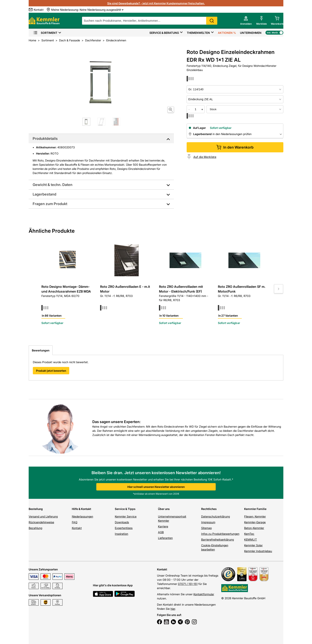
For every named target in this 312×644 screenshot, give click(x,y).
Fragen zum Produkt (50, 204)
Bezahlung (35, 528)
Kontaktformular (204, 594)
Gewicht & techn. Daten (53, 185)
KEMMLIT (251, 539)
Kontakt (77, 528)
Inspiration (121, 534)
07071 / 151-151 (188, 584)
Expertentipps (124, 528)
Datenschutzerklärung (215, 516)
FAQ (75, 522)
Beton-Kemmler (254, 528)
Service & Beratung (164, 33)
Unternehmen (251, 33)
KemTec (249, 534)
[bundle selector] (245, 109)
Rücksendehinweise (41, 522)
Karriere (163, 526)
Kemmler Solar (253, 545)
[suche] (150, 21)
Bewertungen (41, 350)
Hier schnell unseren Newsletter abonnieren (156, 487)
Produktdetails (45, 139)
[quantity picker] (196, 109)
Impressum (208, 522)
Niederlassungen (82, 516)
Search (212, 21)
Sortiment (45, 33)
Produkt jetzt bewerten (51, 371)
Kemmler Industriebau (258, 551)
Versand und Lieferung (43, 516)
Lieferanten (165, 538)
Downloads (122, 522)
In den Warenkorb (235, 147)
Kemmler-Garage (255, 522)
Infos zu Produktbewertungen (220, 534)
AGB (161, 532)
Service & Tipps (125, 509)
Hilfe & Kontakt (81, 509)
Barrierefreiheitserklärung (217, 539)
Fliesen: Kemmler (255, 516)
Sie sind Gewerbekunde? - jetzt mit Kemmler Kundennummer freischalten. (156, 3)
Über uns (164, 509)
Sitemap (206, 528)
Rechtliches (209, 509)
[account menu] (246, 21)
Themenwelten (198, 33)
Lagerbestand (44, 194)
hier (173, 609)
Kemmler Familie (255, 509)
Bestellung (36, 509)
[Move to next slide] (279, 289)
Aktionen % (227, 33)
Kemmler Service (126, 516)
